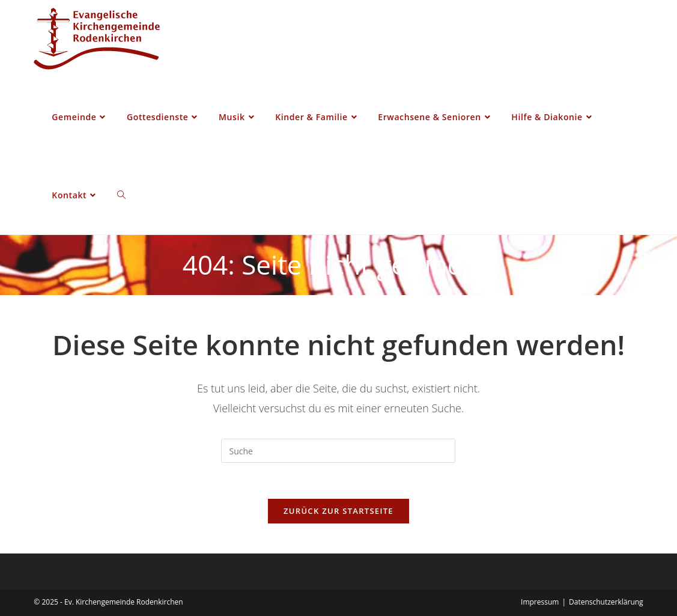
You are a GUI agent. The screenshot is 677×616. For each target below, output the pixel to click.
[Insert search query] (338, 451)
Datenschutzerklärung (606, 602)
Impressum (540, 602)
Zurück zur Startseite (338, 511)
